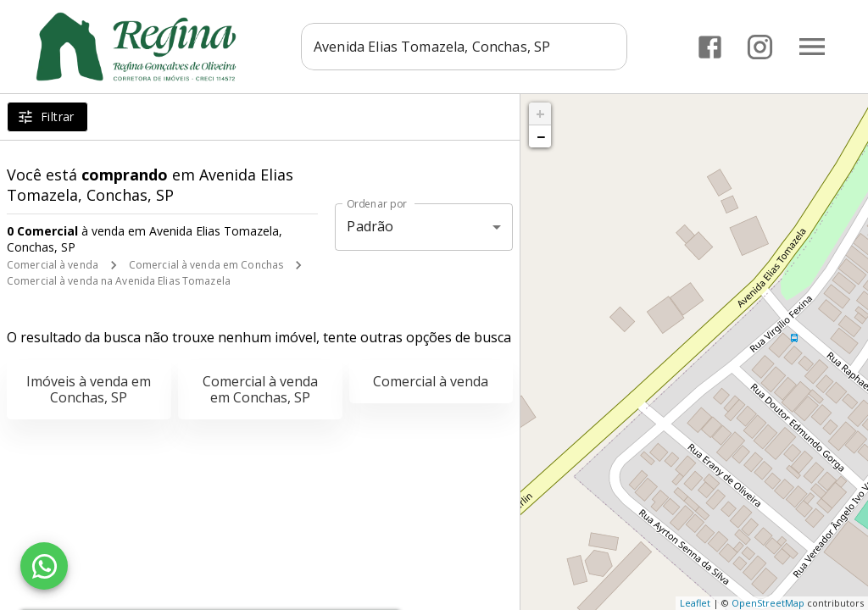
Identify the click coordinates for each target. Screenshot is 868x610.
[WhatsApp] (44, 566)
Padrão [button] (370, 226)
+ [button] (540, 114)
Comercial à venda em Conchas (206, 265)
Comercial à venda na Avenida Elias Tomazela (119, 281)
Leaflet (695, 603)
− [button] (541, 136)
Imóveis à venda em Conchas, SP (89, 389)
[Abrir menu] (812, 47)
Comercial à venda (53, 265)
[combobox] (466, 47)
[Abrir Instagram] (760, 47)
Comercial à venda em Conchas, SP (260, 389)
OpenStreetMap (768, 603)
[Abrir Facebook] (710, 47)
